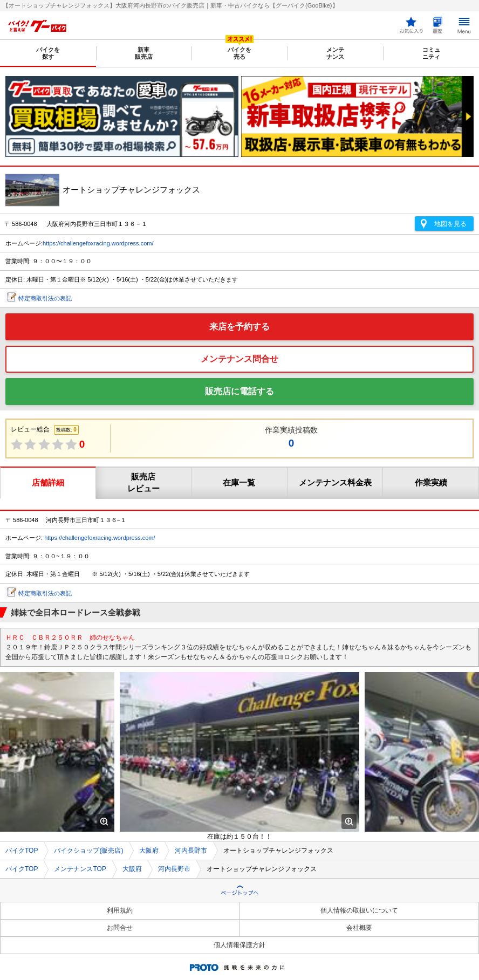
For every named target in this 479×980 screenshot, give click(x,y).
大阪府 (149, 851)
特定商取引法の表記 (45, 298)
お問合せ (120, 928)
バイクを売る (239, 53)
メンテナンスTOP (80, 869)
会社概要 (359, 928)
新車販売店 (144, 53)
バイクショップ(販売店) (88, 851)
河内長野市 (191, 851)
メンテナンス (335, 53)
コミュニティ (431, 53)
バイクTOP (22, 851)
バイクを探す (48, 53)
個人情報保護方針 (239, 945)
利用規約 (120, 910)
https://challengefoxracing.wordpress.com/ (98, 243)
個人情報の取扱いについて (359, 910)
